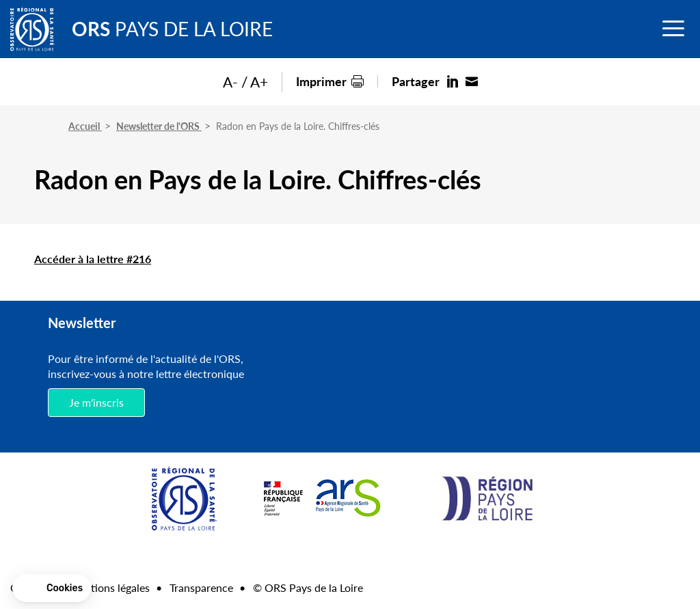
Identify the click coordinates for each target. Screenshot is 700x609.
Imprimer (321, 81)
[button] (52, 588)
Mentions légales (109, 587)
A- (230, 82)
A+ (259, 82)
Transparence (201, 587)
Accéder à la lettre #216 (93, 259)
